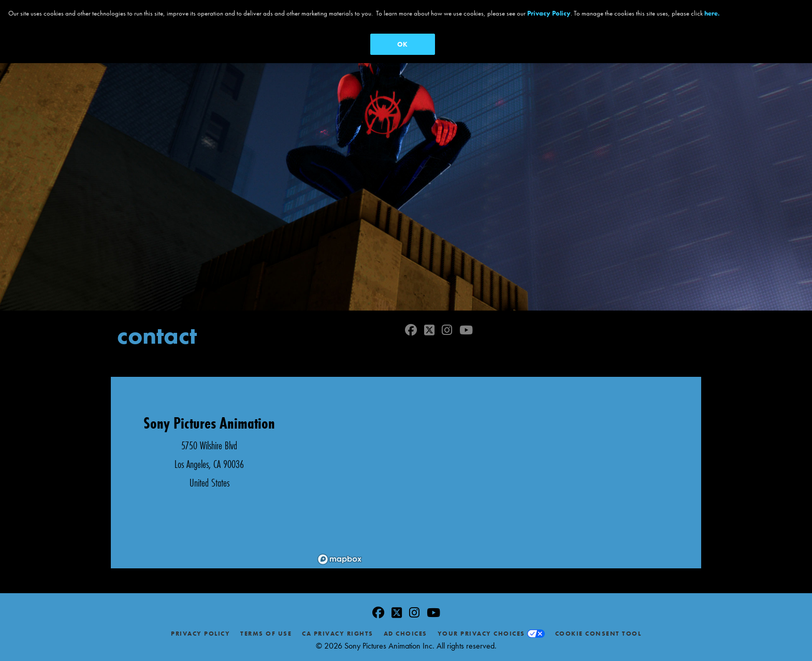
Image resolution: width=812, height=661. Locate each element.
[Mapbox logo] (340, 559)
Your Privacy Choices (481, 634)
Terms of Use (266, 634)
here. (712, 13)
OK (402, 44)
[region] (504, 473)
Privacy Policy (200, 634)
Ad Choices (405, 634)
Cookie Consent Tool (598, 634)
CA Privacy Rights (338, 634)
